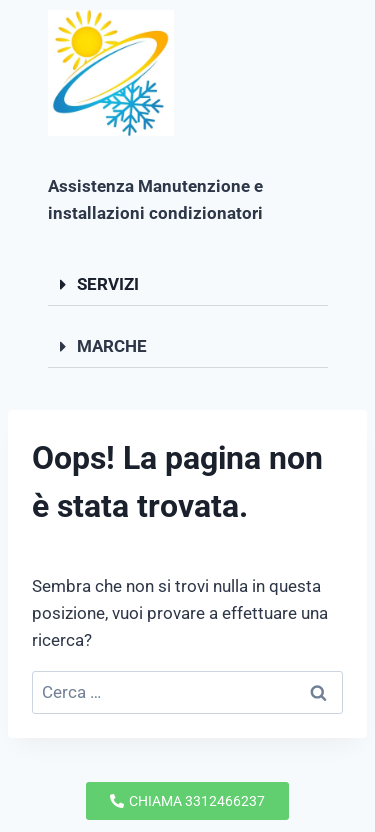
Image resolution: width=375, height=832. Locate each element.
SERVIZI (108, 284)
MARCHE (112, 346)
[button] (188, 285)
